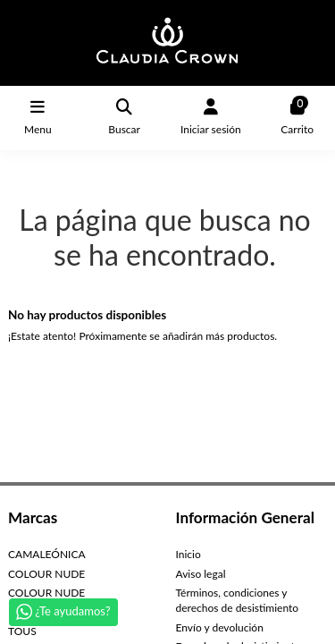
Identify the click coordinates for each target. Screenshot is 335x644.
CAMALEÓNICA (47, 554)
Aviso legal (201, 574)
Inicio (188, 554)
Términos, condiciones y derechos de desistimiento (238, 600)
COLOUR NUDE (46, 574)
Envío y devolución (220, 627)
